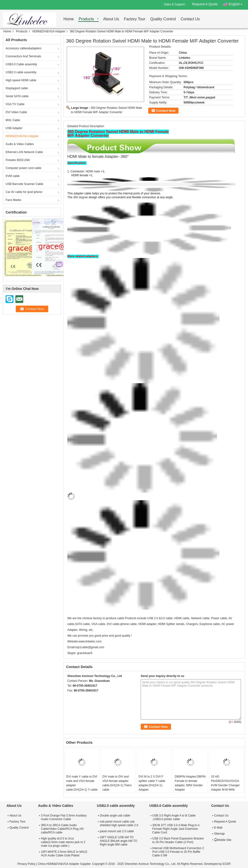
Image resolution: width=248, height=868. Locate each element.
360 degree (81, 197)
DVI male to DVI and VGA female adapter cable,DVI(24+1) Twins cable (117, 783)
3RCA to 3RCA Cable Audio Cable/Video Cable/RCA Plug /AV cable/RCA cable (62, 829)
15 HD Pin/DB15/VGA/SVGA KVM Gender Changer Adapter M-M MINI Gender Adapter (225, 785)
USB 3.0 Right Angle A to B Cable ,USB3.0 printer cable (174, 817)
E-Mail (218, 828)
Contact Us (190, 19)
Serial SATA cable (17, 96)
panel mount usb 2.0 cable (117, 831)
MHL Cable (13, 120)
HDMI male (93, 171)
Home (69, 19)
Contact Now (166, 111)
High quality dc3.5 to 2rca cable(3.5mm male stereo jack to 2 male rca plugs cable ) (63, 842)
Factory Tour (135, 19)
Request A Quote (205, 4)
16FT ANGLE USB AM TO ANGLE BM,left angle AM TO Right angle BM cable (118, 841)
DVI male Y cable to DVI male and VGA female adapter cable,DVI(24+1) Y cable (82, 783)
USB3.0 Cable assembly (21, 64)
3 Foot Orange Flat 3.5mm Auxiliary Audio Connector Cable (64, 817)
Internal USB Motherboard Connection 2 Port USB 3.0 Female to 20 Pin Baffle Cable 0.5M (178, 852)
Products (86, 19)
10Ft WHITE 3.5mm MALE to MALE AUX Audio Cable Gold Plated (64, 854)
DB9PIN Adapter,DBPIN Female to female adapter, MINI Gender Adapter (190, 783)
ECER (227, 864)
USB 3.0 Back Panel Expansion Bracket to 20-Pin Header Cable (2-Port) (178, 840)
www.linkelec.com (90, 641)
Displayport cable (17, 88)
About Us (111, 19)
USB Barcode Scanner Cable (24, 184)
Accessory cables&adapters (23, 48)
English (237, 3)
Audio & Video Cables (20, 144)
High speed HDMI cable (21, 80)
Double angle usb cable (115, 816)
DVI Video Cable (16, 112)
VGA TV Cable (15, 104)
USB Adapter (14, 128)
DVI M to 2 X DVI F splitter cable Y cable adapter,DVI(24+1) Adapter (152, 783)
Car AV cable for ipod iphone (24, 192)
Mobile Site (223, 840)
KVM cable (13, 176)
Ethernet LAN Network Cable (24, 152)
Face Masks (13, 200)
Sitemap (219, 834)
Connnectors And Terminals (23, 56)
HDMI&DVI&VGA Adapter (49, 31)
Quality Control (163, 19)
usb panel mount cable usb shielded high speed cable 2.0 (119, 823)
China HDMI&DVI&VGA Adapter (58, 864)
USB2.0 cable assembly (21, 72)
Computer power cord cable (23, 168)
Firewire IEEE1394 (18, 160)
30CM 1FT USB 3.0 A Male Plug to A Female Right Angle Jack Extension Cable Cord (176, 829)
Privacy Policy (27, 864)
